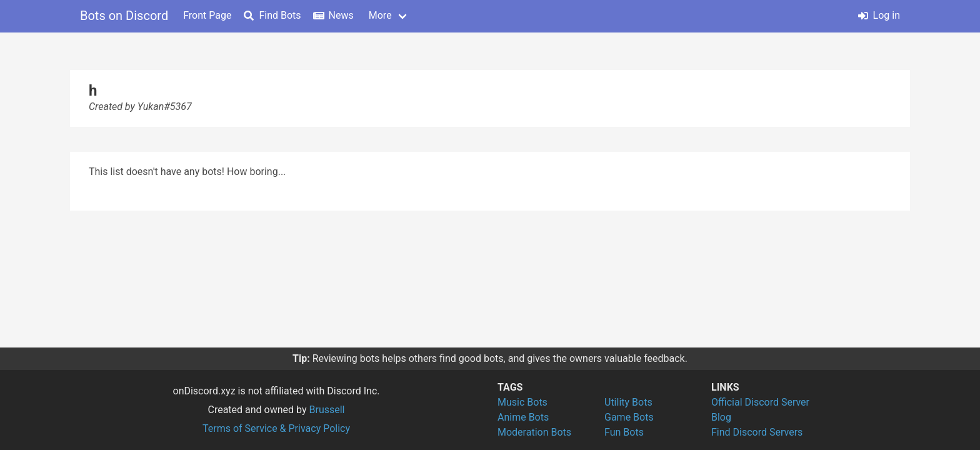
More (380, 15)
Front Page (207, 15)
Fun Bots (624, 432)
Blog (721, 417)
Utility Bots (628, 402)
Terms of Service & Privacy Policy (276, 428)
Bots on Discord (124, 16)
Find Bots (272, 15)
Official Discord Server (760, 402)
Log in (879, 15)
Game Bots (629, 417)
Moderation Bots (534, 432)
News (334, 15)
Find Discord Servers (757, 432)
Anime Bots (523, 417)
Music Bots (522, 402)
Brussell (327, 410)
